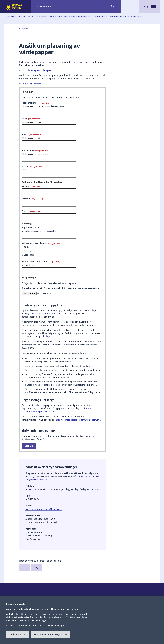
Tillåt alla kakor (17, 634)
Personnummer (63, 104)
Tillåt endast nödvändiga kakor (50, 634)
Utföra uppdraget (100, 16)
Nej (36, 567)
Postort (63, 168)
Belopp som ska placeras (63, 263)
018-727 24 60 (32, 489)
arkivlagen (46, 336)
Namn (63, 120)
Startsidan (11, 16)
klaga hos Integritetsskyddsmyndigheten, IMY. (78, 420)
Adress (63, 136)
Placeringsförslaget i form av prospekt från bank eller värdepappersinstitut (61, 288)
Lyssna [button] (25, 29)
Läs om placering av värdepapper (35, 70)
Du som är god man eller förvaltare (74, 16)
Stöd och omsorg (25, 16)
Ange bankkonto (63, 229)
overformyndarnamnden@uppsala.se (44, 509)
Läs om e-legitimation (30, 84)
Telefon (32, 199)
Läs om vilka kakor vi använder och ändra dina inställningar (35, 625)
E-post (31, 211)
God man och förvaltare (45, 16)
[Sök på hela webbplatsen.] (54, 6)
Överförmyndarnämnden (42, 313)
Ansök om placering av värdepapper (126, 16)
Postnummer (63, 152)
